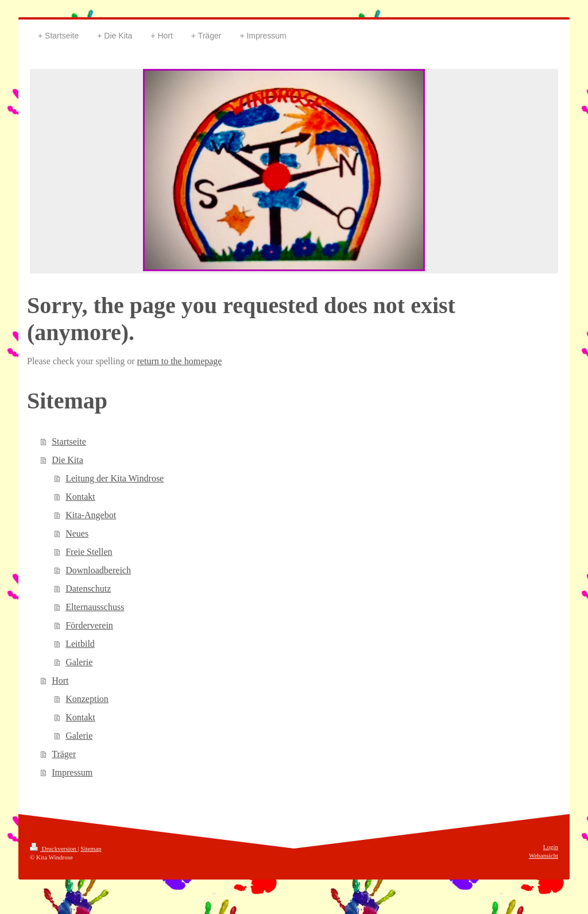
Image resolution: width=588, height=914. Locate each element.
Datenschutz (88, 589)
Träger (64, 754)
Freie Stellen (89, 552)
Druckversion (54, 849)
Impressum (72, 772)
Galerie (79, 662)
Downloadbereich (98, 570)
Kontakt (80, 497)
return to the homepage (180, 361)
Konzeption (87, 699)
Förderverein (89, 625)
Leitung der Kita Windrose (115, 478)
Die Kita (67, 460)
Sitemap (91, 849)
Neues (77, 533)
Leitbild (80, 644)
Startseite (69, 441)
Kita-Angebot (91, 515)
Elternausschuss (95, 607)
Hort (60, 680)
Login (551, 847)
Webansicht (543, 855)
